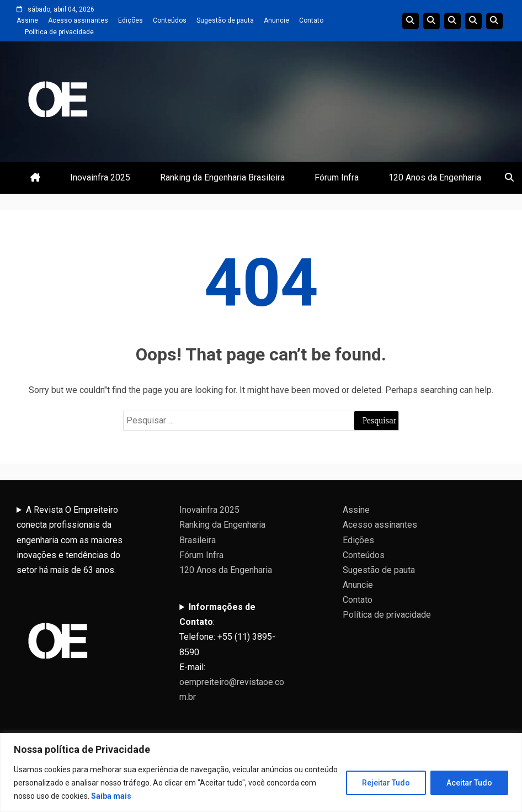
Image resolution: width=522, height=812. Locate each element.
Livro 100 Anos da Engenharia (494, 21)
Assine (27, 20)
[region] (261, 773)
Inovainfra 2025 (100, 177)
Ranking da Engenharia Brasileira (222, 177)
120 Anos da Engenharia (435, 177)
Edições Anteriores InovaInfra (473, 21)
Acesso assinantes (78, 20)
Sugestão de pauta (225, 20)
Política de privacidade (59, 32)
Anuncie (276, 20)
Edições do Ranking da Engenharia (452, 21)
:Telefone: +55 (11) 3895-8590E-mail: (232, 652)
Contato (311, 20)
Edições (130, 20)
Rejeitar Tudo (386, 783)
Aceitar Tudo (469, 783)
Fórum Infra (337, 177)
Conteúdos (170, 20)
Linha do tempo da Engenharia (432, 21)
